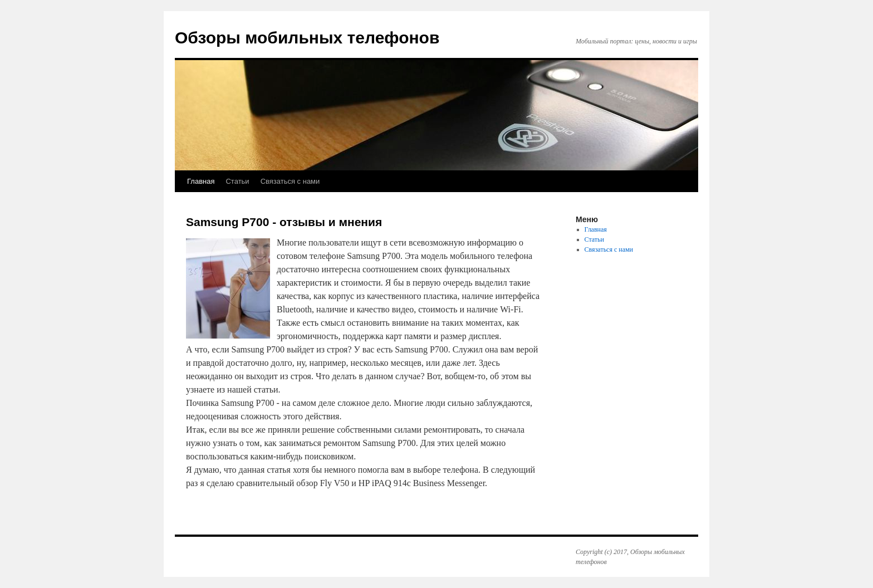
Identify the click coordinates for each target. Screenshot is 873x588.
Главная (201, 181)
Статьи (237, 181)
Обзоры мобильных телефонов (307, 38)
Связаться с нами (290, 181)
